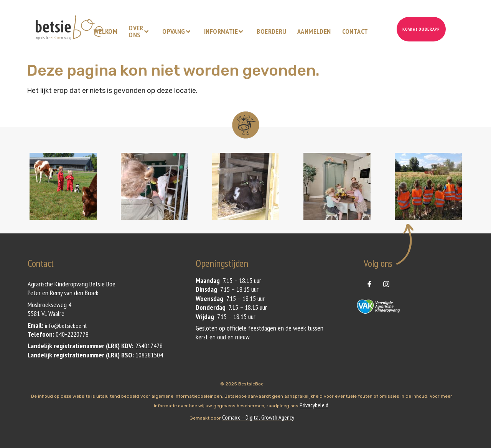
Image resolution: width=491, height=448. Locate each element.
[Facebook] (369, 284)
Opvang (177, 31)
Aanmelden (314, 31)
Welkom (105, 31)
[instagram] (386, 284)
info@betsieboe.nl (66, 326)
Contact (355, 31)
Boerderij (271, 31)
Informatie (224, 31)
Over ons (139, 31)
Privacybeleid (314, 405)
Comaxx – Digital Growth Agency (258, 417)
